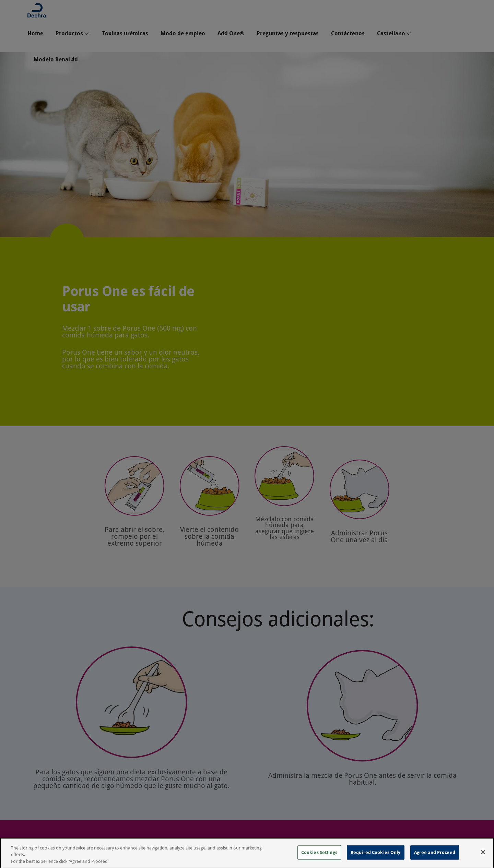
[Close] (483, 859)
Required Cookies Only (376, 859)
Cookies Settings (319, 859)
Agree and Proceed (435, 859)
